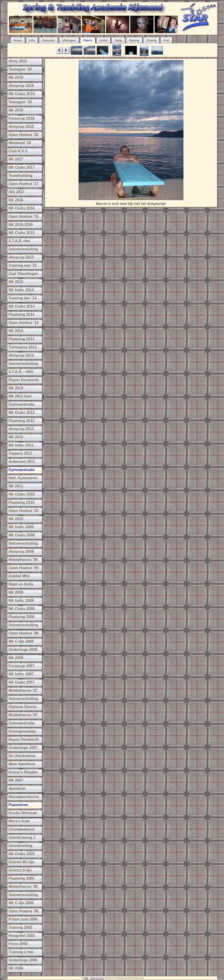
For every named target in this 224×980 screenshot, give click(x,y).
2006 (86, 978)
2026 (93, 978)
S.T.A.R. (100, 978)
